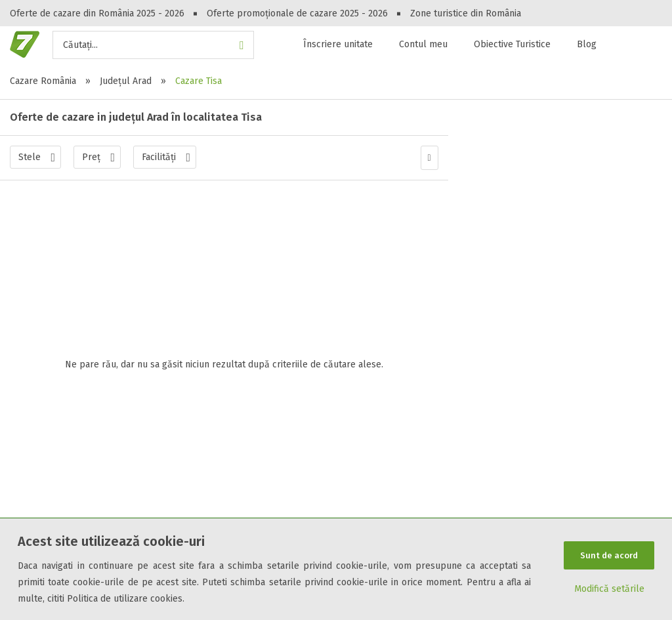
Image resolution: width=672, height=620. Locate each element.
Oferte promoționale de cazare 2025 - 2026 (297, 13)
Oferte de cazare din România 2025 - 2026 (97, 13)
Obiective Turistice (512, 44)
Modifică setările (609, 590)
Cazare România (43, 81)
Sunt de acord (609, 555)
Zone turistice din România (466, 13)
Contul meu (423, 44)
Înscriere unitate (338, 44)
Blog (587, 44)
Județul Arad (126, 81)
